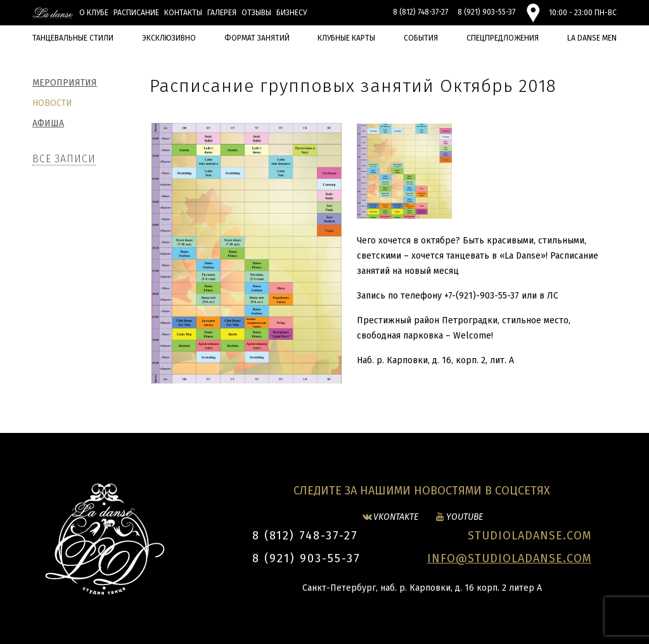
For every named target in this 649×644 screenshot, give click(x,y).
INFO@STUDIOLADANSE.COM (509, 558)
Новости (52, 103)
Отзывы (256, 13)
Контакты (183, 13)
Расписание (136, 13)
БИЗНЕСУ (292, 13)
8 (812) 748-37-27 (421, 12)
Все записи (64, 159)
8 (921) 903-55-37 (486, 12)
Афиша (48, 123)
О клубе (94, 13)
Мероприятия (65, 83)
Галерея (222, 13)
